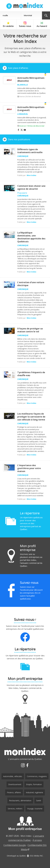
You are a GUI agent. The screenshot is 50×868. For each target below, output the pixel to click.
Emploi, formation (34, 784)
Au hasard (42, 25)
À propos (37, 840)
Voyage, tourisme (35, 809)
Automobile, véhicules (13, 776)
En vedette (8, 25)
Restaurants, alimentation (20, 801)
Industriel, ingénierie (34, 792)
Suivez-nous (25, 25)
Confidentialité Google (15, 845)
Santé (39, 801)
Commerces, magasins (37, 776)
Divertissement (15, 784)
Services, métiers (15, 809)
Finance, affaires (14, 792)
